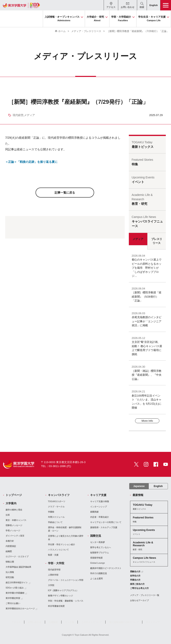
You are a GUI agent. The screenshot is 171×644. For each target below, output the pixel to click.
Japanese (139, 486)
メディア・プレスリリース (86, 31)
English (158, 486)
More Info (147, 421)
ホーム (62, 31)
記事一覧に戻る (65, 193)
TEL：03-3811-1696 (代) (56, 466)
